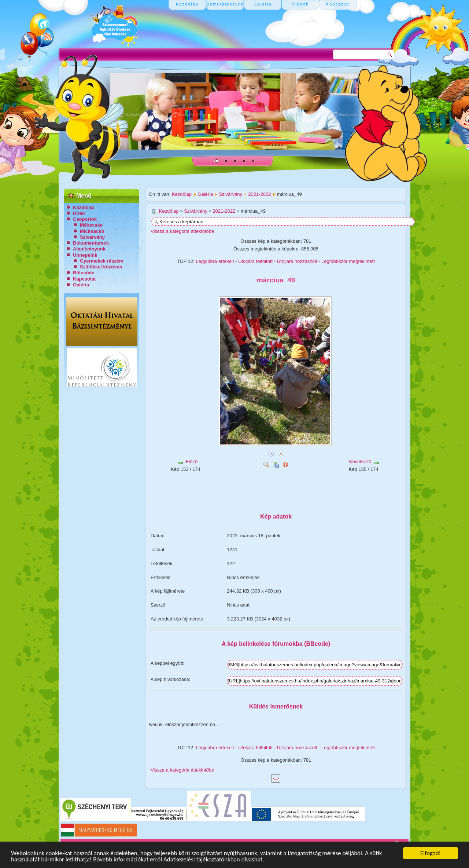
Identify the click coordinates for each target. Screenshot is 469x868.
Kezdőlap (84, 207)
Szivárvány (92, 237)
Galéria (81, 285)
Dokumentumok (91, 243)
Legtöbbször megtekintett (348, 261)
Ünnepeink (85, 255)
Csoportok (85, 219)
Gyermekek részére (102, 261)
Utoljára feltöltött (255, 261)
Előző (192, 462)
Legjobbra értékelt (215, 261)
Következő (360, 462)
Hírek (79, 213)
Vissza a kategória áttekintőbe (182, 231)
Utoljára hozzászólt (297, 261)
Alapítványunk (89, 249)
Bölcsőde (84, 273)
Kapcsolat (84, 279)
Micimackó (92, 231)
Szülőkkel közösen (101, 267)
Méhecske (91, 225)
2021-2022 (259, 194)
